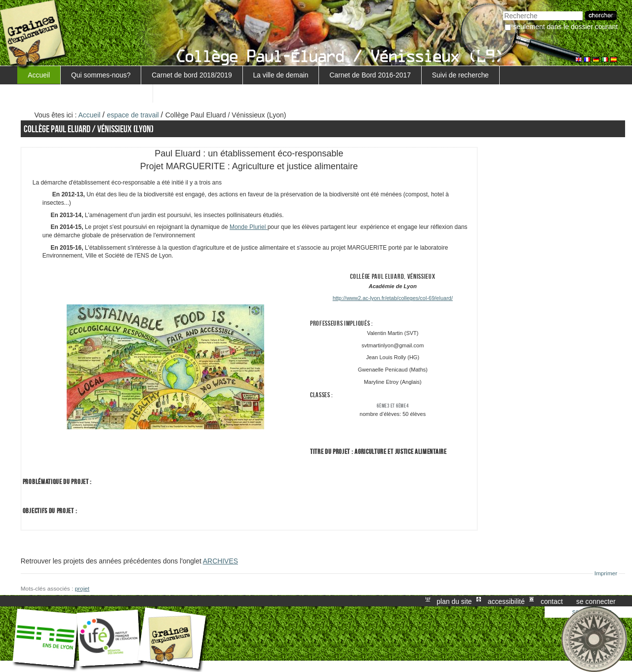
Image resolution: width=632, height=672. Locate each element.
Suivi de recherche (460, 75)
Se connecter (596, 601)
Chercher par (503, 10)
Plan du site (454, 601)
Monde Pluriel (249, 227)
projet (82, 589)
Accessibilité (506, 601)
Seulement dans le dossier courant (565, 27)
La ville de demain (280, 75)
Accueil (39, 75)
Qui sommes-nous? (101, 75)
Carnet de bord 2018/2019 (192, 75)
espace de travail (133, 115)
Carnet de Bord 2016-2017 (370, 75)
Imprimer (606, 573)
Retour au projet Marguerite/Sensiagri (85, 93)
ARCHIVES (220, 561)
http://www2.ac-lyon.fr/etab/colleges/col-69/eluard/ (393, 298)
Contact (552, 601)
